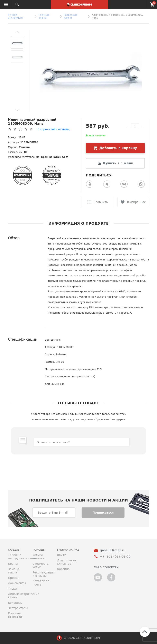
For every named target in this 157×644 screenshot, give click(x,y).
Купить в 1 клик (118, 163)
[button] (17, 32)
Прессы (13, 578)
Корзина (63, 569)
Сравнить (101, 202)
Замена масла (13, 571)
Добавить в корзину (118, 148)
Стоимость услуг (41, 565)
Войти (62, 555)
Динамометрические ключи (17, 596)
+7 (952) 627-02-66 (141, 4)
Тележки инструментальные (17, 556)
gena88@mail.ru (113, 550)
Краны (13, 564)
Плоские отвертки (15, 615)
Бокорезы (15, 603)
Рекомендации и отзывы (42, 574)
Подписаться (103, 513)
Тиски (12, 589)
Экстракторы (17, 608)
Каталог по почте (41, 583)
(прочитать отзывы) (54, 129)
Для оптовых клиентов (67, 562)
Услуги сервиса (39, 556)
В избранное (136, 202)
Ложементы (17, 583)
